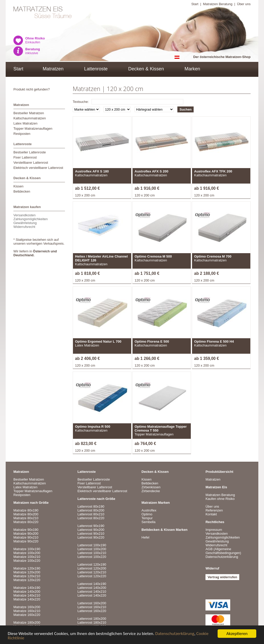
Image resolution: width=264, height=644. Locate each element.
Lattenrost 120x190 (92, 564)
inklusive (33, 51)
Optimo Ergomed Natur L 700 (98, 341)
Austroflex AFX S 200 (151, 171)
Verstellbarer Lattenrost (31, 163)
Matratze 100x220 (27, 561)
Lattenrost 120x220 (92, 576)
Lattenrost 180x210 (92, 622)
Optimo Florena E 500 (152, 341)
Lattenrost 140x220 (92, 595)
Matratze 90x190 (26, 530)
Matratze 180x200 (27, 622)
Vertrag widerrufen (222, 577)
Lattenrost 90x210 (91, 534)
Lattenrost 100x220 (92, 557)
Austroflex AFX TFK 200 (213, 171)
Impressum (214, 530)
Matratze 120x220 (27, 580)
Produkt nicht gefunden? (32, 89)
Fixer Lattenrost (25, 157)
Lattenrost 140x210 (92, 592)
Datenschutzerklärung (175, 634)
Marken (192, 69)
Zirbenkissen (151, 487)
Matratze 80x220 (26, 522)
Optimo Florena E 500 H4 (214, 341)
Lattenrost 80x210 (91, 514)
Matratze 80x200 (26, 514)
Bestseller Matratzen (29, 113)
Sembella (148, 522)
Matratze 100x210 (27, 557)
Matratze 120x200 (27, 572)
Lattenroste (96, 69)
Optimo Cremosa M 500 (153, 256)
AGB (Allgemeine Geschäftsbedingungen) (223, 551)
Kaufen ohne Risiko (220, 499)
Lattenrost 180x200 (92, 619)
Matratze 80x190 (26, 510)
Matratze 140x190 (27, 588)
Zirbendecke (151, 491)
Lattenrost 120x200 (92, 568)
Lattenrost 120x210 (92, 572)
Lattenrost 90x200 (91, 530)
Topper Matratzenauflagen (33, 129)
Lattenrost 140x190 (92, 584)
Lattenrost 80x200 (91, 510)
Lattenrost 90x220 (91, 537)
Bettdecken (22, 191)
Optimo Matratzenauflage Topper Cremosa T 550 (161, 428)
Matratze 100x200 (27, 553)
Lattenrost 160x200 (92, 603)
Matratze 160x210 (27, 611)
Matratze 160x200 (27, 607)
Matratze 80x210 (26, 518)
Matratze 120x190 (27, 568)
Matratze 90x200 (26, 534)
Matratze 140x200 (27, 592)
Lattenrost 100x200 (92, 549)
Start (195, 4)
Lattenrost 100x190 (92, 545)
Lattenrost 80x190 (91, 506)
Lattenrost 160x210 (92, 607)
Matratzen (53, 69)
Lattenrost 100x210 (92, 553)
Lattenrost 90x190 (91, 526)
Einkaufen (35, 40)
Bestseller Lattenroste (30, 152)
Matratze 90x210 (26, 537)
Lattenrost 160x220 (92, 611)
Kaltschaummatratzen (30, 118)
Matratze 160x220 (27, 615)
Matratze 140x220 (27, 599)
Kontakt (211, 514)
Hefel (145, 537)
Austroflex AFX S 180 (92, 171)
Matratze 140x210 (27, 595)
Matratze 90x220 (26, 541)
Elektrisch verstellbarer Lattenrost (38, 168)
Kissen (18, 186)
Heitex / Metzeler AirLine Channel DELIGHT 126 (101, 258)
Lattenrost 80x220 (91, 518)
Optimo (147, 514)
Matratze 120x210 (27, 576)
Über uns (244, 4)
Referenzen (214, 510)
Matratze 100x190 (27, 549)
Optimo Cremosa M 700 (213, 256)
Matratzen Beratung (218, 4)
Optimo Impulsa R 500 (93, 427)
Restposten (22, 134)
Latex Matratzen (25, 123)
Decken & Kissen (146, 69)
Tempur (147, 518)
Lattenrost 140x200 (92, 588)
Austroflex (149, 510)
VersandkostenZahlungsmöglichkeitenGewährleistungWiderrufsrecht (31, 221)
